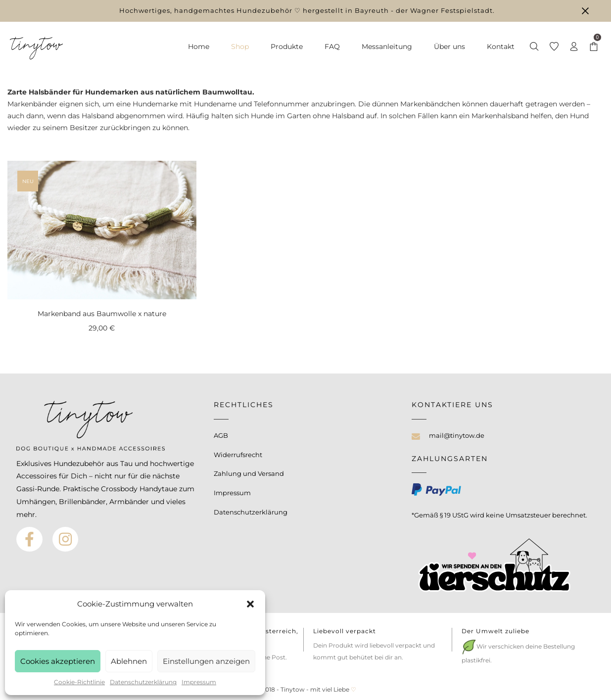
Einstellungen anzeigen (206, 661)
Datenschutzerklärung (143, 682)
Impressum (199, 682)
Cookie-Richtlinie (79, 682)
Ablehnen (129, 661)
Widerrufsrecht (238, 455)
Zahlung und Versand (249, 473)
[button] (250, 604)
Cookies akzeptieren (58, 661)
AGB (221, 435)
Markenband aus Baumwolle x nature (102, 314)
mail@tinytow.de (457, 435)
